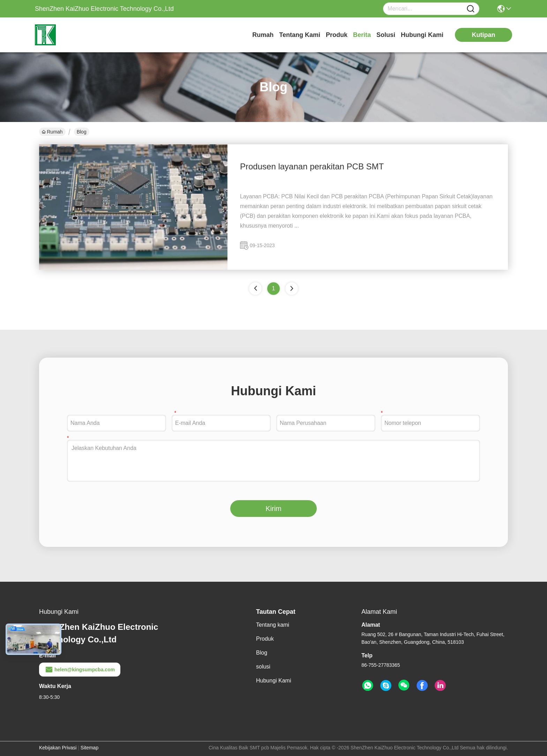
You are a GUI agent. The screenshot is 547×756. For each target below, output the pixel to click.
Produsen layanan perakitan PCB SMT (312, 166)
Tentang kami (300, 35)
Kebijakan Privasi (58, 748)
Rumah (263, 35)
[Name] (471, 9)
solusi (386, 35)
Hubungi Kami (422, 35)
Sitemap (89, 748)
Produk (337, 35)
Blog (262, 653)
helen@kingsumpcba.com (80, 670)
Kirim (273, 509)
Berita (362, 35)
